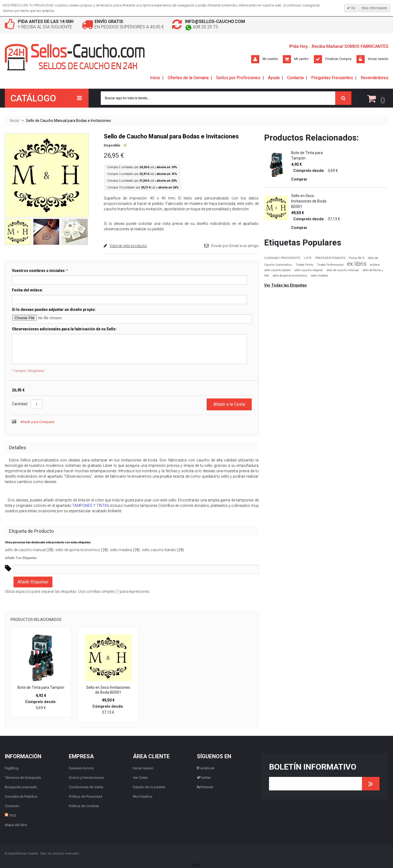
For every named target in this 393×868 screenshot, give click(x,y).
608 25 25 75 (201, 27)
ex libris (357, 264)
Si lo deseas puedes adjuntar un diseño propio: (54, 310)
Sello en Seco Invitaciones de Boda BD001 (108, 690)
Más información (374, 8)
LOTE (308, 258)
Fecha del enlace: (27, 290)
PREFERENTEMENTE (330, 258)
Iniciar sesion (143, 768)
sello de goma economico (78, 550)
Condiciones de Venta (86, 787)
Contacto (12, 806)
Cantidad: (20, 404)
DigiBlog (12, 768)
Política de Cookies (84, 806)
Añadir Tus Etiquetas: (21, 558)
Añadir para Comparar (37, 422)
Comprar (299, 179)
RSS (13, 815)
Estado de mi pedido (149, 787)
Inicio (15, 121)
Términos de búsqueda (23, 778)
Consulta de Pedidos (21, 797)
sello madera (121, 550)
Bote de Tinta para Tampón (41, 687)
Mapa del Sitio (16, 825)
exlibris (375, 265)
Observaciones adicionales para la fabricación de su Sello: (64, 329)
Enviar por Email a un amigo (235, 246)
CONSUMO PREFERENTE (282, 258)
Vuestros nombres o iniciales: (40, 271)
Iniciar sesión (378, 59)
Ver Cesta (140, 778)
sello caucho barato (159, 550)
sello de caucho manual (25, 550)
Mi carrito (301, 59)
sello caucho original (309, 270)
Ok (352, 8)
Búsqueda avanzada (21, 787)
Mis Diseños (143, 797)
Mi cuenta (270, 59)
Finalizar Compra (338, 59)
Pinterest (205, 787)
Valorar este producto (128, 246)
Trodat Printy (304, 265)
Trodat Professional (330, 265)
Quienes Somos (81, 768)
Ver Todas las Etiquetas (285, 285)
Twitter (204, 778)
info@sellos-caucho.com (215, 21)
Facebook (206, 768)
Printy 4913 (357, 258)
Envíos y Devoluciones (86, 778)
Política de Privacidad (85, 797)
